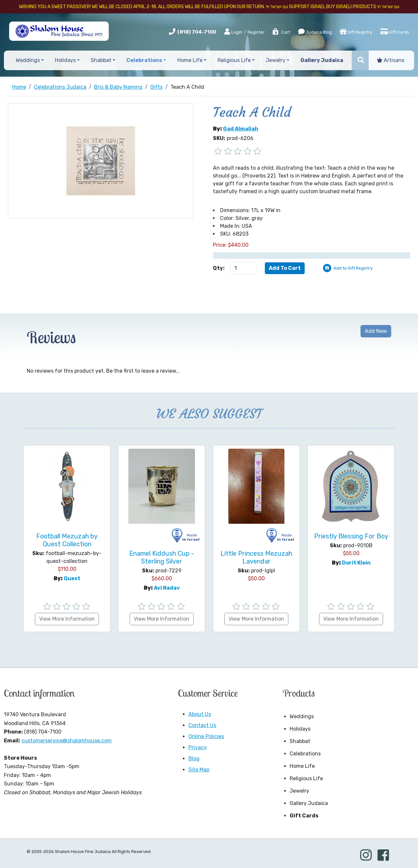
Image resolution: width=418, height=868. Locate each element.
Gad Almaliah (241, 129)
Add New (376, 331)
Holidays (300, 729)
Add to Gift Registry (353, 268)
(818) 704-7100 (197, 32)
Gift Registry (356, 32)
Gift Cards (395, 32)
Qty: (219, 268)
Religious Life (306, 778)
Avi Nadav (167, 588)
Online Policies (206, 736)
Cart (281, 32)
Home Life (302, 766)
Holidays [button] (65, 60)
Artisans (391, 60)
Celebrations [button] (144, 60)
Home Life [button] (190, 60)
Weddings (302, 716)
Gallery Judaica (309, 803)
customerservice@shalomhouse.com (67, 741)
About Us (200, 714)
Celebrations (305, 754)
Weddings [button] (28, 60)
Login (233, 32)
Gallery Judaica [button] (322, 60)
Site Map (199, 770)
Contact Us (202, 725)
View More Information (67, 619)
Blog (194, 759)
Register (256, 32)
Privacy (198, 747)
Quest (72, 578)
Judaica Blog (315, 32)
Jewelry (299, 791)
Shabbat (300, 741)
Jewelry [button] (276, 60)
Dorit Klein (356, 563)
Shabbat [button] (101, 60)
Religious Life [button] (234, 60)
